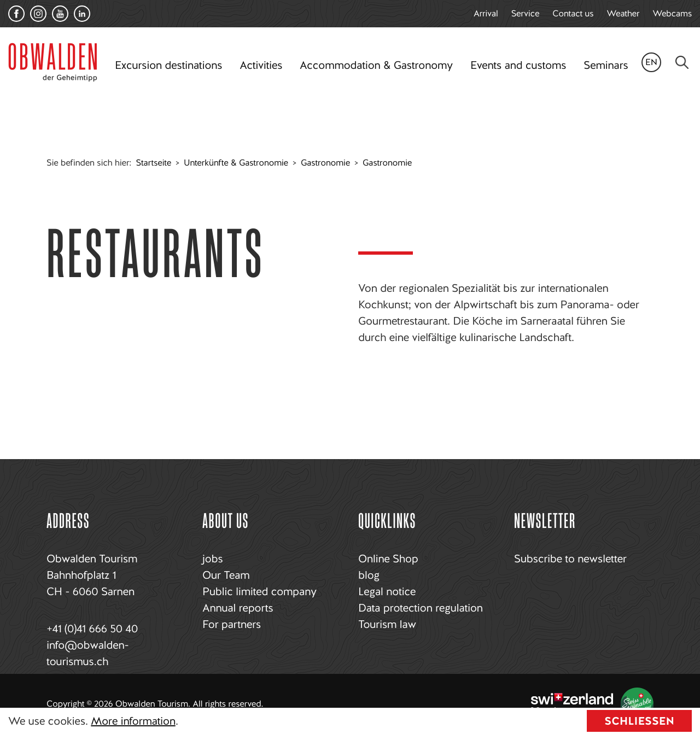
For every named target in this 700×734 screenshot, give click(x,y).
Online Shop (388, 559)
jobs (212, 559)
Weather (623, 13)
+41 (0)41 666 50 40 (92, 629)
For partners (232, 624)
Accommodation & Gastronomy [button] (376, 65)
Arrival (486, 13)
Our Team (226, 575)
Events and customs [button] (518, 65)
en (651, 62)
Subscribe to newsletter (570, 559)
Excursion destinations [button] (168, 65)
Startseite (154, 163)
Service (526, 13)
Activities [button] (261, 65)
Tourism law (387, 624)
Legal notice (387, 591)
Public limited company (259, 591)
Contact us (573, 13)
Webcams (672, 13)
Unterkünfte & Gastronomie (236, 163)
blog (369, 575)
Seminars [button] (606, 65)
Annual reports (238, 608)
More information (133, 721)
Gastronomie (325, 163)
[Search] (682, 62)
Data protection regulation (421, 608)
